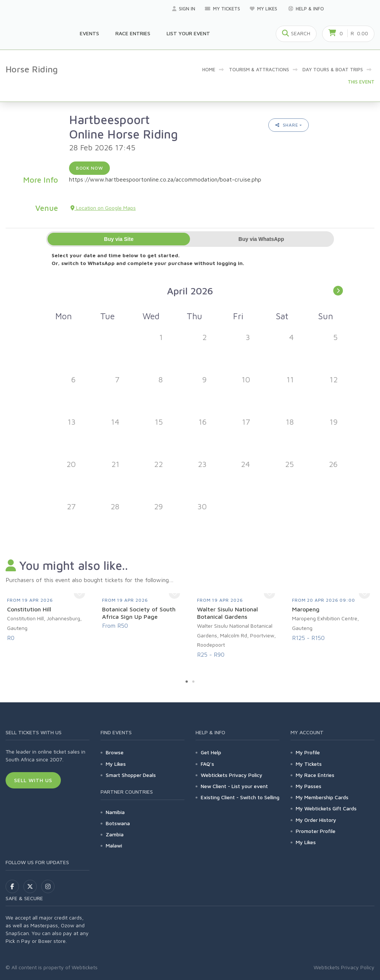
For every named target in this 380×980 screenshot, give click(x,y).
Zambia (115, 834)
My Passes (309, 786)
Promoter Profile (316, 831)
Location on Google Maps (103, 208)
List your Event (188, 33)
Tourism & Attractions (259, 69)
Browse (115, 752)
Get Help (211, 752)
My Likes (264, 9)
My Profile (308, 752)
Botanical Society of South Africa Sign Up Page (139, 613)
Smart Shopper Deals (131, 775)
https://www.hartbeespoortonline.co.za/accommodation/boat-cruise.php (165, 179)
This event (361, 82)
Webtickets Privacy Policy (232, 775)
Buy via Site (119, 239)
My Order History (316, 820)
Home (209, 69)
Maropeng (306, 609)
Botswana (118, 823)
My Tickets (222, 9)
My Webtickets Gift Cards (326, 808)
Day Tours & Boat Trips (333, 69)
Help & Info (306, 9)
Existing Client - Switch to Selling (240, 797)
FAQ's (207, 764)
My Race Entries (315, 775)
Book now (90, 168)
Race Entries (133, 33)
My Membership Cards (322, 797)
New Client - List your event (234, 786)
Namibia (115, 812)
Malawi (114, 845)
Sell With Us (33, 780)
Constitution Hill (29, 609)
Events (89, 33)
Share (287, 125)
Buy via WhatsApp (261, 239)
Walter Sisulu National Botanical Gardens (227, 613)
